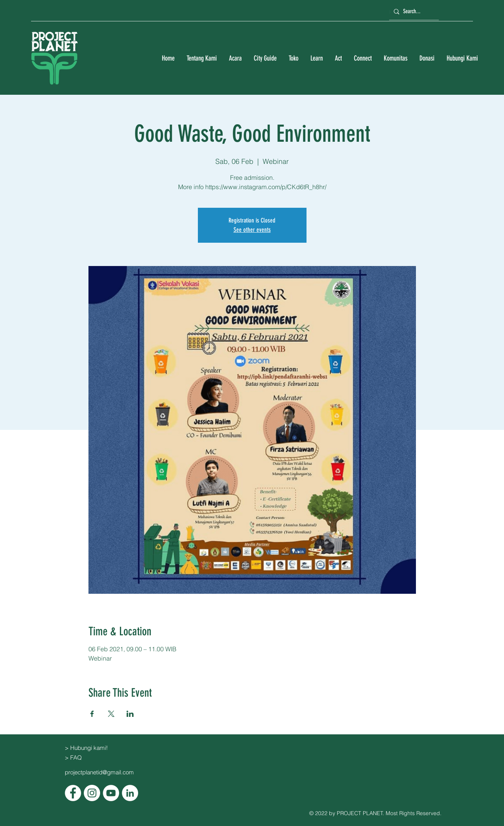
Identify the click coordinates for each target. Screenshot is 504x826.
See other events (252, 230)
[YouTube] (111, 793)
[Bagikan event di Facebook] (92, 714)
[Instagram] (92, 793)
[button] (202, 58)
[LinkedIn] (130, 793)
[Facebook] (73, 793)
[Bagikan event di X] (111, 714)
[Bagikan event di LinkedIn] (130, 714)
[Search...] (413, 11)
